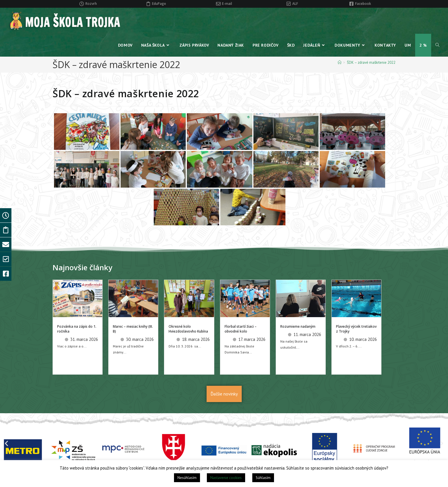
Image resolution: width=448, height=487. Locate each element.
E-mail (227, 4)
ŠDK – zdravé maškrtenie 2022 (371, 62)
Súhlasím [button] (263, 478)
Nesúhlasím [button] (187, 478)
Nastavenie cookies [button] (226, 478)
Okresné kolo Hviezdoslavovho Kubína (188, 329)
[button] (6, 443)
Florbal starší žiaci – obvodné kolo (241, 329)
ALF (295, 4)
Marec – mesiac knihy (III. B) (133, 329)
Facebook (363, 4)
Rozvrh (91, 4)
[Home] (340, 62)
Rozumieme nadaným (298, 326)
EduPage (159, 4)
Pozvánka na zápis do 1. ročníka (77, 329)
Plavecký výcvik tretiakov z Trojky (356, 329)
